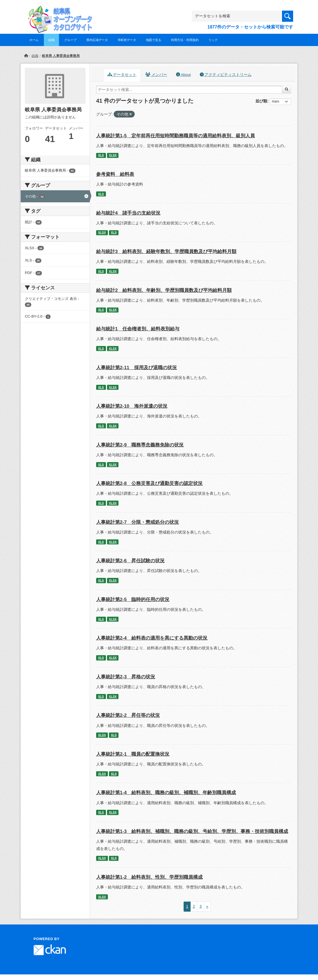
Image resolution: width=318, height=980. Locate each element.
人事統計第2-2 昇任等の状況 (128, 715)
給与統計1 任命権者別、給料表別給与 (138, 329)
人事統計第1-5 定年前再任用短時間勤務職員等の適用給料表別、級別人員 (175, 136)
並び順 (261, 101)
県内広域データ (97, 40)
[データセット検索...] (189, 90)
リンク (213, 40)
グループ (70, 40)
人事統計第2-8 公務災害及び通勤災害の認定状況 (149, 483)
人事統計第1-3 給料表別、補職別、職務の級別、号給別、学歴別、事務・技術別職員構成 (192, 831)
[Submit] (287, 90)
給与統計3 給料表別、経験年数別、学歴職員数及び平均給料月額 (166, 252)
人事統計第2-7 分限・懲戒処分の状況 (137, 522)
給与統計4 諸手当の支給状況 (128, 213)
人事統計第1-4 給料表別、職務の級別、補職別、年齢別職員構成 (166, 793)
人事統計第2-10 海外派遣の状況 (132, 406)
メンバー (156, 75)
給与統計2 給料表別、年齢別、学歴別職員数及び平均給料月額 (164, 290)
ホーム (34, 40)
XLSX (113, 155)
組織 (51, 40)
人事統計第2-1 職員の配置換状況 (133, 754)
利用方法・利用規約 (185, 40)
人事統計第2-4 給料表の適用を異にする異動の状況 (152, 638)
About (183, 75)
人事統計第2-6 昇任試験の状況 (130, 561)
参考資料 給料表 (115, 174)
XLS (101, 155)
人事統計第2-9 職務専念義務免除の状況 (140, 445)
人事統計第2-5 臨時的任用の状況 (133, 600)
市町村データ (127, 40)
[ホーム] (26, 56)
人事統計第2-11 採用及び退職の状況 (137, 368)
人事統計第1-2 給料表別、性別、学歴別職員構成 (149, 877)
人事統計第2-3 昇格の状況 (126, 677)
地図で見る (154, 40)
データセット (122, 75)
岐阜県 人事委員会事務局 (61, 56)
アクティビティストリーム (226, 75)
